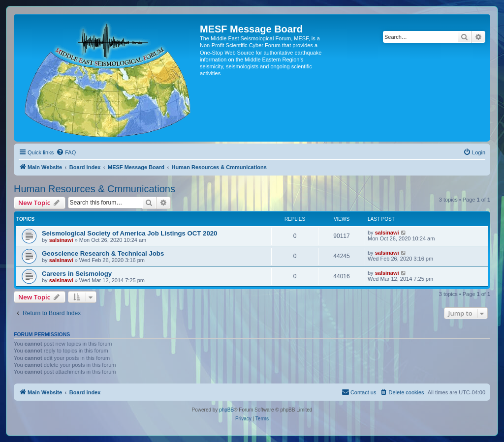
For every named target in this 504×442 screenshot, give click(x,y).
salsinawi (61, 240)
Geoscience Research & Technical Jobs (103, 253)
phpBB (226, 410)
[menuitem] (66, 152)
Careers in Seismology (77, 274)
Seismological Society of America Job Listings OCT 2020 (129, 233)
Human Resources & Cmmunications (94, 189)
